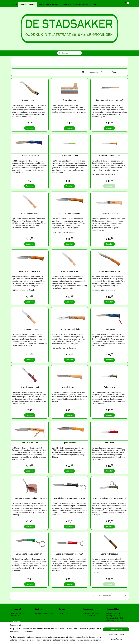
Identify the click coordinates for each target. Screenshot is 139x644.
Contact (94, 4)
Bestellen (30, 128)
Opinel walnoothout (109, 554)
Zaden (41, 4)
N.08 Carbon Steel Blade (30, 271)
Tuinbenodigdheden (27, 4)
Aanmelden (17, 621)
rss (73, 640)
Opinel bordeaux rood (30, 387)
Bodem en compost (81, 4)
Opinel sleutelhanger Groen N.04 (30, 554)
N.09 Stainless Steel (30, 329)
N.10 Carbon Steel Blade (69, 329)
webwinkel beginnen (81, 640)
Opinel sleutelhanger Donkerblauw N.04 (30, 498)
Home (15, 4)
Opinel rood (109, 443)
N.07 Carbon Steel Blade (69, 214)
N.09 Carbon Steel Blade (109, 271)
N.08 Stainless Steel (69, 271)
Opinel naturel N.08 (30, 443)
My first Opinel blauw (30, 156)
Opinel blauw (109, 329)
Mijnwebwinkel (99, 640)
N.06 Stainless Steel (30, 214)
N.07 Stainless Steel (109, 214)
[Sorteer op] (118, 72)
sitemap (69, 640)
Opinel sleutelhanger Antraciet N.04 (69, 498)
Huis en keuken (53, 4)
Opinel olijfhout (69, 443)
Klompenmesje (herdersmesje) (109, 100)
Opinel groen (109, 387)
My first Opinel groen (69, 156)
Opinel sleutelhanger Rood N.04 (69, 554)
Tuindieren (67, 4)
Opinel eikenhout (69, 387)
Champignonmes (30, 100)
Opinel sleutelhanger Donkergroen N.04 (109, 498)
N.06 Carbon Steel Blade (109, 156)
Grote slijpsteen (69, 100)
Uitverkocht (109, 186)
